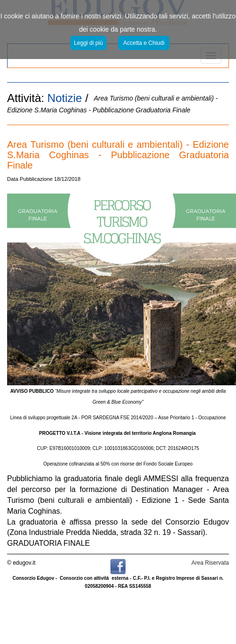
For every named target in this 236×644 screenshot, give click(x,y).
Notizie (64, 98)
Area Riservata (210, 563)
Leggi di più (88, 43)
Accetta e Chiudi (144, 43)
